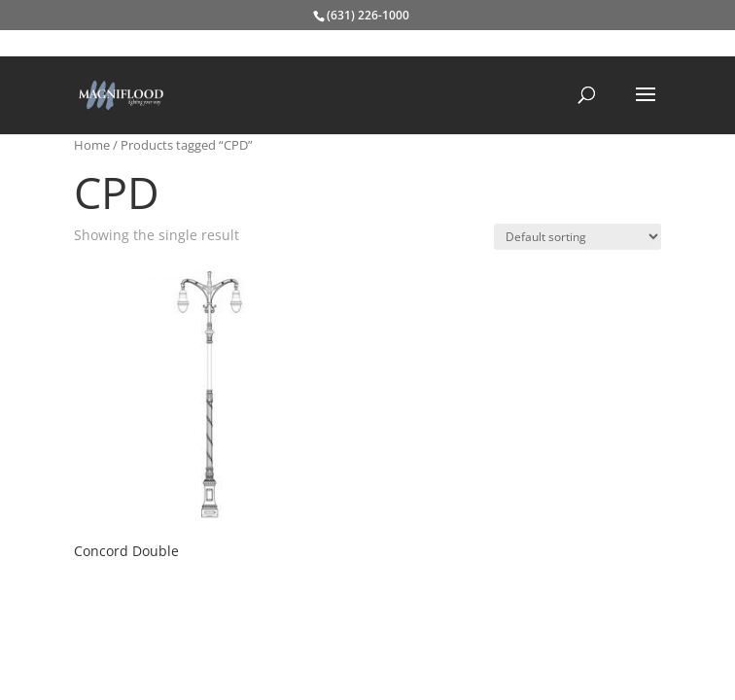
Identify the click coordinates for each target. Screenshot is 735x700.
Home (92, 145)
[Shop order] (577, 237)
